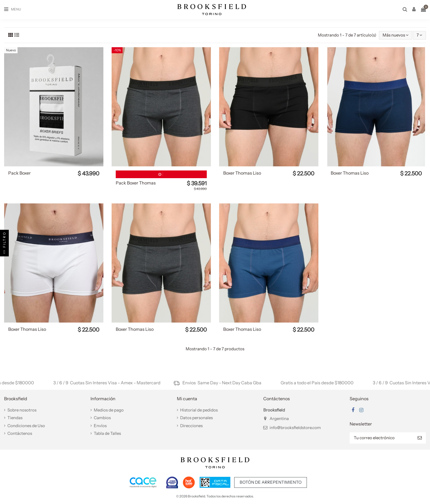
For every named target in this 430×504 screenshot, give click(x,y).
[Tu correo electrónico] (382, 438)
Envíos (100, 426)
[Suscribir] (420, 438)
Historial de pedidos (199, 410)
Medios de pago (109, 410)
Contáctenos (20, 433)
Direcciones (191, 426)
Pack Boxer (19, 173)
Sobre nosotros (22, 410)
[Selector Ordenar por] (396, 35)
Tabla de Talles (107, 433)
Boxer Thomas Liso (242, 173)
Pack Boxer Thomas (136, 183)
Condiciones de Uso (26, 426)
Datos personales (196, 418)
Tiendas (15, 418)
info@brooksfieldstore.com (295, 428)
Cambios (102, 418)
